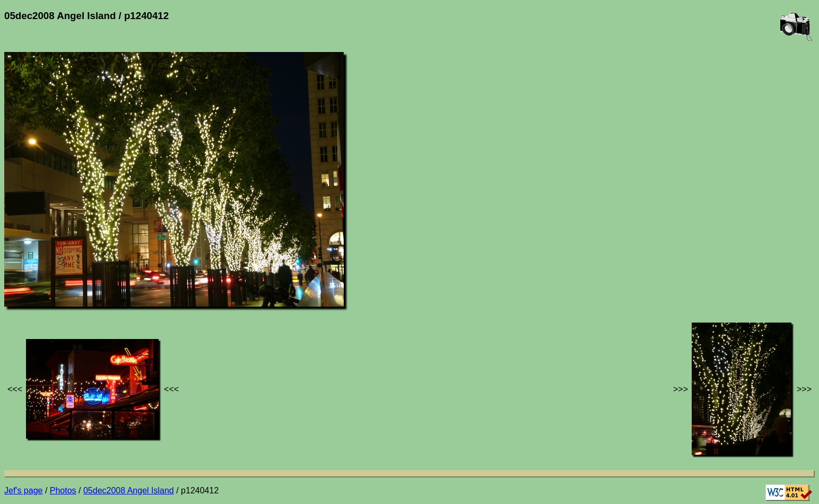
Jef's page (23, 490)
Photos (63, 490)
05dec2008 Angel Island (129, 490)
